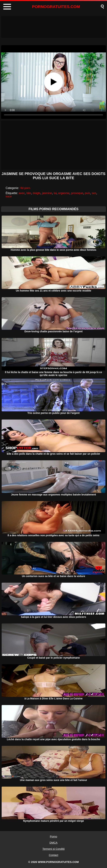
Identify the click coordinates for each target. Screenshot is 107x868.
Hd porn (25, 188)
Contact (53, 855)
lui (55, 193)
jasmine (47, 193)
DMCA (53, 843)
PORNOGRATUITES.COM (56, 7)
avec (22, 193)
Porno (53, 836)
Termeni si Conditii (54, 849)
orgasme (64, 193)
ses (94, 193)
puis (88, 193)
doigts (37, 193)
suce (9, 196)
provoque (77, 193)
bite (29, 193)
